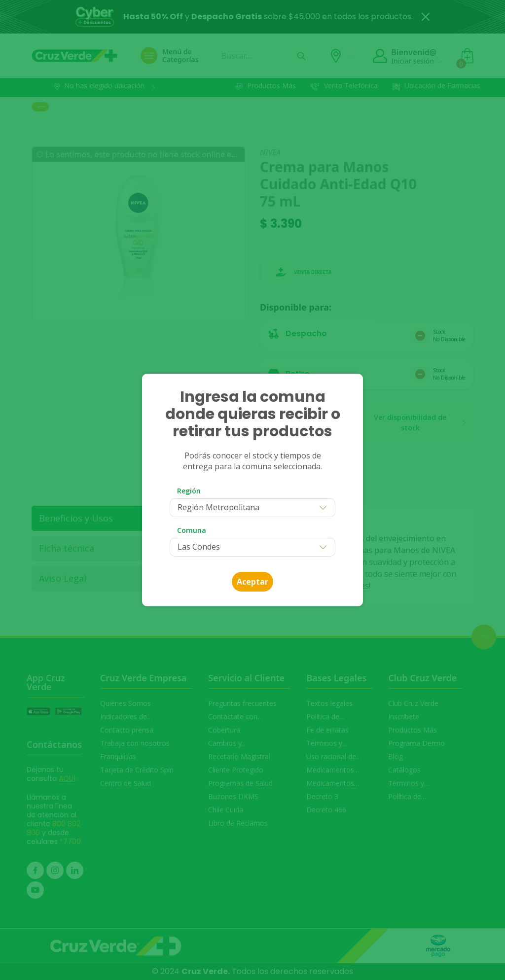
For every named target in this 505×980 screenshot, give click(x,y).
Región (189, 491)
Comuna (192, 530)
